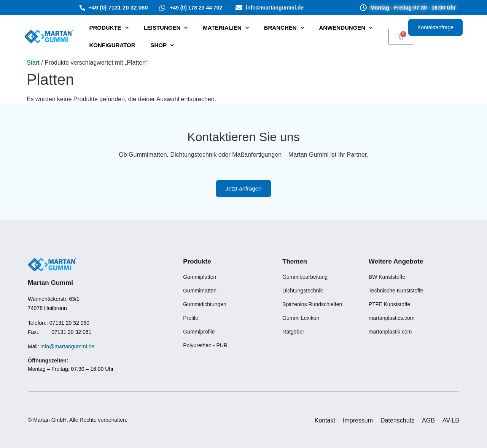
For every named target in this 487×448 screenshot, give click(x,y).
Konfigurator (112, 45)
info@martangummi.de (67, 346)
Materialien (226, 28)
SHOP (162, 45)
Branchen (284, 28)
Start (33, 63)
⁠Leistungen (166, 28)
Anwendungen (346, 28)
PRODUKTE (109, 28)
